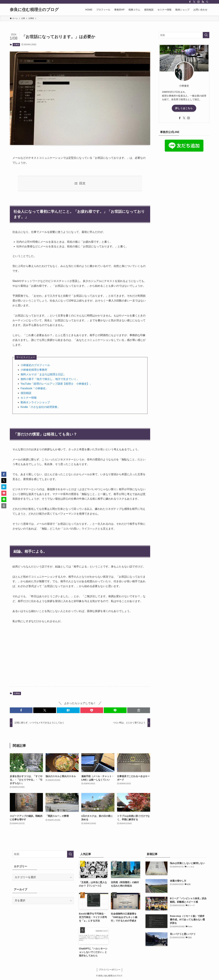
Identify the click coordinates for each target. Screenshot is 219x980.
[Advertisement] (80, 658)
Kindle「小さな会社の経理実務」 (40, 407)
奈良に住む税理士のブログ (34, 10)
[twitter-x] (194, 2)
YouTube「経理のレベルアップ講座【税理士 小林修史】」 (56, 384)
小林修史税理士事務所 (34, 370)
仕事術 (16, 45)
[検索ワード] (184, 35)
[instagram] (199, 2)
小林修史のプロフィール (35, 365)
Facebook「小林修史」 (34, 388)
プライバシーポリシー (110, 970)
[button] (21, 710)
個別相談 (26, 393)
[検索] (207, 2)
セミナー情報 (29, 398)
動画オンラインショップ (35, 402)
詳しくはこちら (184, 108)
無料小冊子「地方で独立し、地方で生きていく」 (50, 379)
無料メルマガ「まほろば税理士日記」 (43, 374)
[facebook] (190, 2)
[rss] (203, 2)
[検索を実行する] (206, 35)
